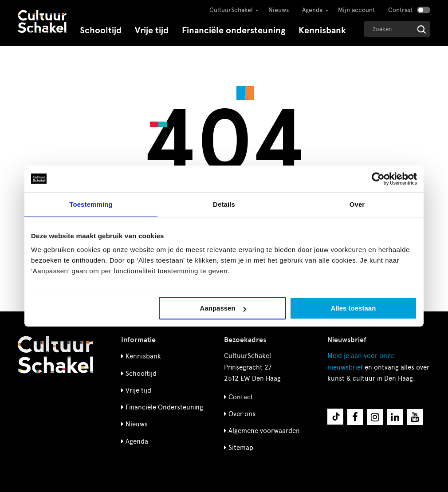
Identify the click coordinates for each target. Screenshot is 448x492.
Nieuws (279, 10)
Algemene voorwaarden (264, 431)
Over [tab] (357, 204)
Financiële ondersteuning (234, 30)
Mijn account (356, 10)
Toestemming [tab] (91, 204)
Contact (241, 397)
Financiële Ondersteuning (164, 407)
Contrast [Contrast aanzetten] (400, 10)
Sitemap (241, 448)
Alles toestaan (354, 308)
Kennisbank (322, 30)
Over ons (242, 414)
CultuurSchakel (231, 10)
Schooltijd (101, 30)
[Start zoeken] (422, 30)
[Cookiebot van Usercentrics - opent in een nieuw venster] (378, 179)
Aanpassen (223, 308)
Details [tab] (224, 204)
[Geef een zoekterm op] (397, 29)
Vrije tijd (152, 30)
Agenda (312, 10)
